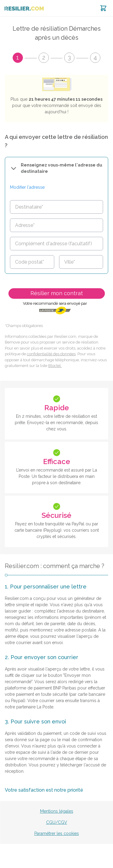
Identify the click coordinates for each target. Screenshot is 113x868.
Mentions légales (57, 811)
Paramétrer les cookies (57, 833)
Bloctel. (55, 366)
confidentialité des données (51, 354)
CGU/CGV (57, 822)
